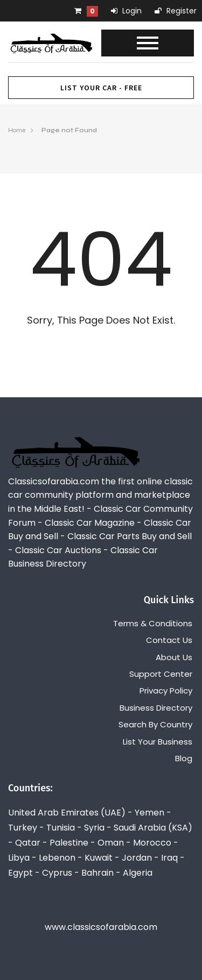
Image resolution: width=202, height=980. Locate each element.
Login (126, 11)
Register (176, 11)
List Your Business (158, 742)
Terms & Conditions (153, 623)
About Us (174, 657)
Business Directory (156, 708)
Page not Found (69, 130)
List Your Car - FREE (101, 88)
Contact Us (169, 640)
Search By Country (155, 724)
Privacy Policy (166, 691)
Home (17, 130)
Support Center (161, 674)
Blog (184, 758)
